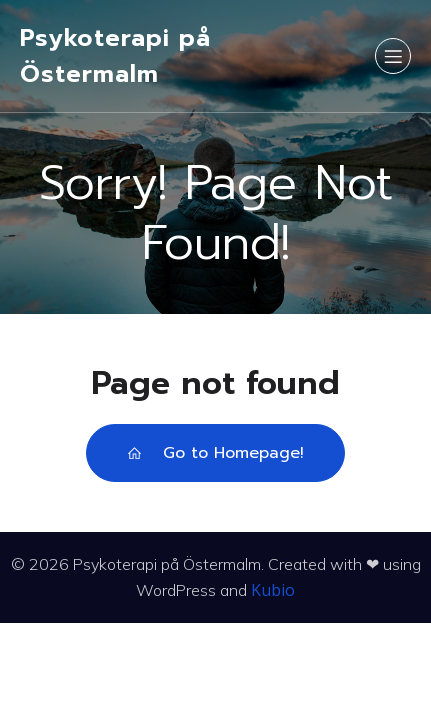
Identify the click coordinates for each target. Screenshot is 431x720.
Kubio (273, 590)
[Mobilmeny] (393, 56)
